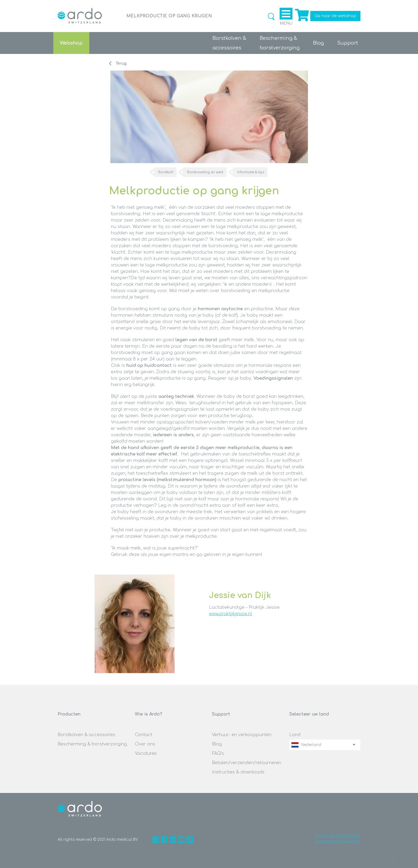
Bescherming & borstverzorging (92, 744)
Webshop (71, 43)
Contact (144, 735)
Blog (318, 43)
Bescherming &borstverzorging (280, 43)
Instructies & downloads (238, 772)
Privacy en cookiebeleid (337, 836)
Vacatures (146, 753)
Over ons (145, 744)
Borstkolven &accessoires (229, 43)
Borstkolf (166, 172)
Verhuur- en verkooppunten (242, 735)
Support (348, 43)
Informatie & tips (251, 172)
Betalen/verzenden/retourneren (247, 763)
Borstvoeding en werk (205, 172)
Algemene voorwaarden (338, 841)
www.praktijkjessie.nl (230, 614)
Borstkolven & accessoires (86, 735)
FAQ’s (218, 753)
